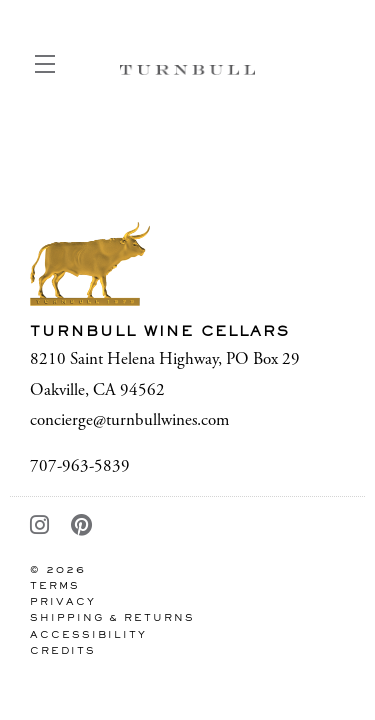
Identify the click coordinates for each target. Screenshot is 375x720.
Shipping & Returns (112, 618)
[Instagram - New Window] (40, 527)
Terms (55, 586)
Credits (63, 651)
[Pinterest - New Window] (82, 527)
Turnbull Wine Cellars (187, 70)
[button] (50, 70)
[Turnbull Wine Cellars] (187, 263)
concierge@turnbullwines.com (129, 420)
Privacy (63, 602)
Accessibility (88, 635)
